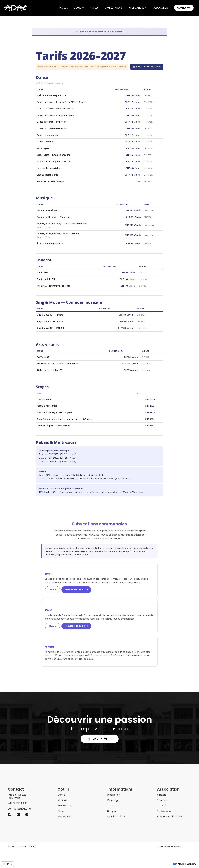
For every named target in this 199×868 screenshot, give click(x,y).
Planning (113, 800)
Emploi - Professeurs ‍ (170, 817)
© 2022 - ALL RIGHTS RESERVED (22, 847)
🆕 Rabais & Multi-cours (147, 67)
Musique (62, 800)
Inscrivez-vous (100, 739)
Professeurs (164, 811)
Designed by (170, 847)
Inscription (114, 795)
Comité (162, 806)
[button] (79, 8)
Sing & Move (65, 817)
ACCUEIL (63, 8)
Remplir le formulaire (76, 589)
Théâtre (62, 811)
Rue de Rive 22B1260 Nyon (17, 796)
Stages (94, 8)
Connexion (184, 8)
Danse (61, 795)
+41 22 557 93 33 (17, 803)
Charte (52, 590)
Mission (161, 795)
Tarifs (111, 806)
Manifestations (114, 8)
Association (161, 8)
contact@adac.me (19, 809)
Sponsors (163, 800)
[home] (15, 8)
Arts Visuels (64, 806)
